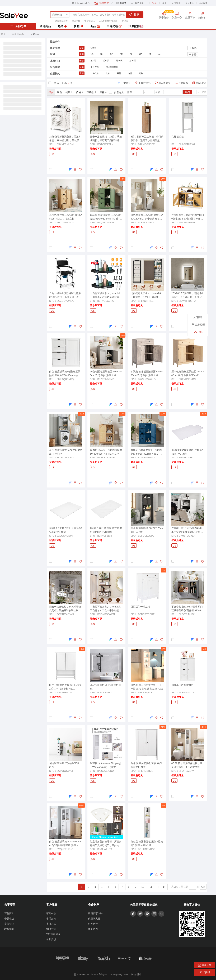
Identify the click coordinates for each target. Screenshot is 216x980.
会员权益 (203, 3)
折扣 (79, 26)
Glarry (93, 48)
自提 (130, 73)
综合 (51, 92)
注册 (164, 3)
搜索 (134, 15)
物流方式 (51, 929)
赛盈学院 (9, 924)
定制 (141, 73)
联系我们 (9, 929)
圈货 (119, 73)
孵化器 (125, 21)
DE (112, 54)
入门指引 (176, 3)
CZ (131, 54)
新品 (95, 26)
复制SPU (201, 83)
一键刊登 (126, 83)
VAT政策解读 (53, 934)
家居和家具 (18, 34)
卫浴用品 (35, 34)
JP (150, 54)
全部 (82, 48)
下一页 (161, 887)
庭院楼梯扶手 (62, 21)
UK (102, 54)
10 (143, 887)
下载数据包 (144, 83)
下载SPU (183, 83)
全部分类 (18, 26)
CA (141, 54)
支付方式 (51, 924)
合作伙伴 (93, 924)
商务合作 (93, 929)
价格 (79, 92)
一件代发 (95, 73)
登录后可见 (55, 149)
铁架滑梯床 (90, 21)
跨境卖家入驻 (95, 913)
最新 (59, 92)
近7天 (93, 61)
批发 (108, 73)
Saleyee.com (105, 974)
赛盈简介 (9, 913)
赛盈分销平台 (14, 15)
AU (160, 54)
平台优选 (114, 26)
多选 (193, 48)
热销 (62, 26)
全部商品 (45, 26)
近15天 (106, 61)
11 (151, 887)
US (92, 54)
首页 (3, 34)
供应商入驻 (94, 919)
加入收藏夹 (164, 83)
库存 (103, 92)
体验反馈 (51, 939)
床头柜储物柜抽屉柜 (108, 21)
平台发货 (95, 67)
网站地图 (136, 974)
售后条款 (51, 919)
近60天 (133, 61)
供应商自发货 (112, 67)
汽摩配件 (136, 26)
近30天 (119, 61)
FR (121, 54)
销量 (69, 92)
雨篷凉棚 (76, 21)
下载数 (91, 92)
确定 (188, 92)
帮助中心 (190, 3)
